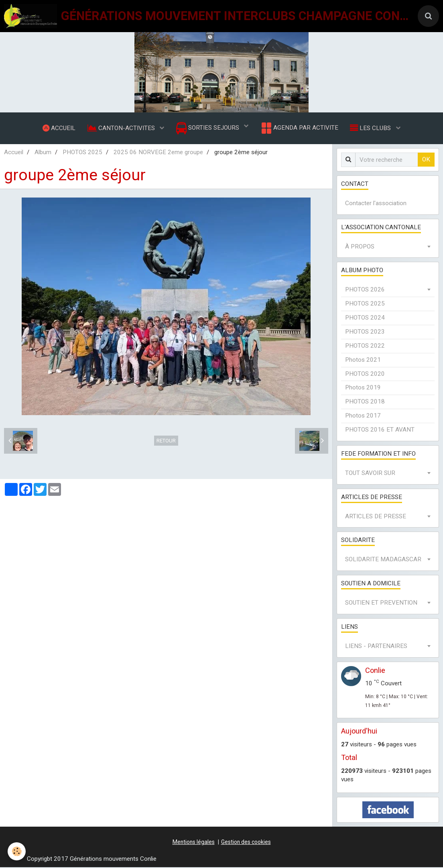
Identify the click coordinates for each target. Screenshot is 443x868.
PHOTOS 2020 (365, 375)
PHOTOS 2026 (365, 290)
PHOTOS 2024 (365, 318)
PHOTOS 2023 (365, 332)
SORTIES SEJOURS (208, 129)
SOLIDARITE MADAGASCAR (383, 560)
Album (43, 153)
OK (426, 160)
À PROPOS (360, 247)
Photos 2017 (363, 416)
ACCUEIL (59, 128)
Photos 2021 (363, 361)
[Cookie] (17, 851)
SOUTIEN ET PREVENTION (381, 603)
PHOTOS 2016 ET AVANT (380, 430)
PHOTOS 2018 (365, 402)
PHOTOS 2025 (82, 153)
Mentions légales (194, 843)
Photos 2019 (363, 388)
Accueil (14, 153)
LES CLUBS (372, 128)
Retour (166, 441)
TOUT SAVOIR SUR (370, 474)
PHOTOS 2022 (365, 346)
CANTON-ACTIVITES (122, 128)
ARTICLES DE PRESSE (376, 517)
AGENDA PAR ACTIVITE (299, 128)
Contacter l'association (376, 204)
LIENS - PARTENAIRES (376, 647)
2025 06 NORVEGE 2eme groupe (158, 153)
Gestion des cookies (246, 843)
